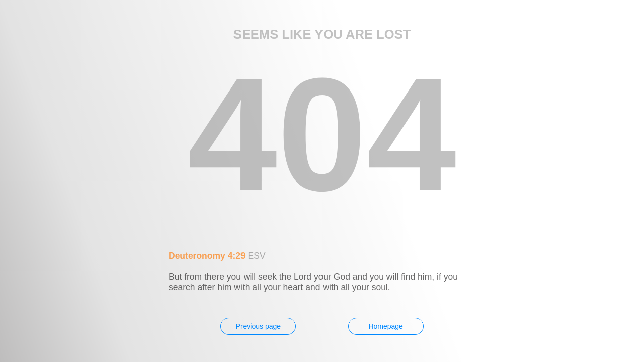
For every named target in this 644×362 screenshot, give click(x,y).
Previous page (259, 326)
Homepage (386, 326)
